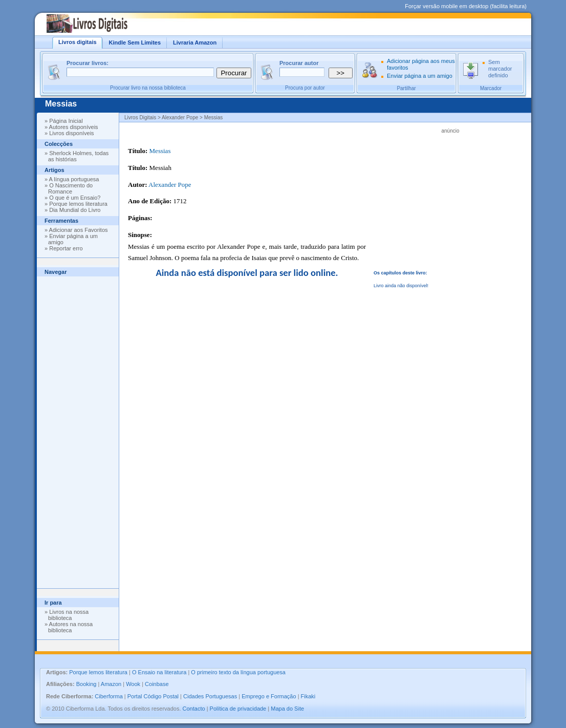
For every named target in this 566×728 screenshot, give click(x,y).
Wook (133, 684)
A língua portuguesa (74, 179)
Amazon (111, 684)
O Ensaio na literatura (159, 672)
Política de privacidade (238, 709)
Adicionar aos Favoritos (79, 230)
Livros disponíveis (71, 133)
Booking (86, 684)
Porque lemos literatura (78, 204)
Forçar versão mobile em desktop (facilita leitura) (466, 6)
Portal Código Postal (153, 696)
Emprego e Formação (269, 696)
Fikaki (308, 696)
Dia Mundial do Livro (75, 210)
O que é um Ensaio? (75, 198)
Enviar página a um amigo (420, 76)
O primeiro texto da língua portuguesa (238, 672)
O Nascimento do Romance (70, 188)
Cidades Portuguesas (210, 696)
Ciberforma (108, 696)
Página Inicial (66, 121)
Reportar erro (66, 248)
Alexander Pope (170, 185)
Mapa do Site (287, 709)
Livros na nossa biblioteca (68, 615)
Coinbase (157, 684)
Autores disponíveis (74, 127)
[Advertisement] (78, 430)
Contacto (194, 709)
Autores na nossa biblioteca (70, 627)
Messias (61, 104)
